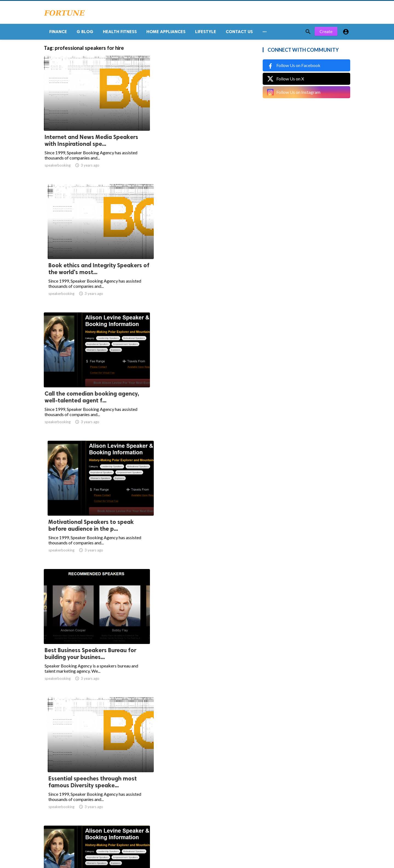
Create (326, 33)
